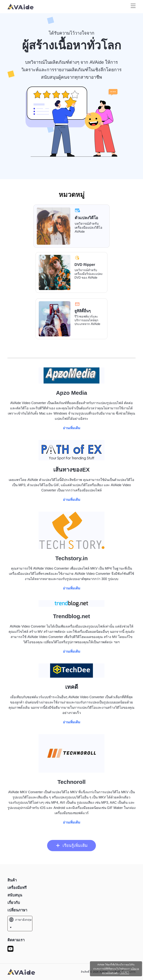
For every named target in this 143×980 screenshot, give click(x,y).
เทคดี (72, 687)
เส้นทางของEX (71, 470)
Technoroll (71, 782)
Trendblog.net (71, 616)
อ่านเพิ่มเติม (72, 428)
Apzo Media (72, 393)
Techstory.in (71, 558)
